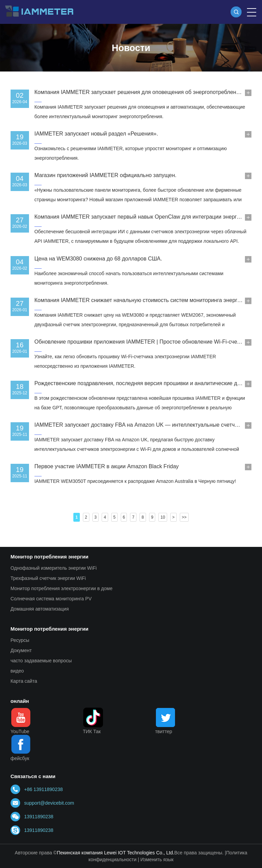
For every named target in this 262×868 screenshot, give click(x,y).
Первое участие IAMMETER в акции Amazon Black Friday (107, 466)
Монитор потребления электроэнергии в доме (62, 588)
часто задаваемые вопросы (41, 661)
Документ (21, 650)
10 (163, 517)
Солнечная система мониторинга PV (51, 599)
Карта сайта (24, 681)
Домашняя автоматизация (40, 609)
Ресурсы (20, 640)
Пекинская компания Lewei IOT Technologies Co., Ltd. (116, 853)
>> (184, 517)
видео (17, 671)
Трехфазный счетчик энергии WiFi (48, 578)
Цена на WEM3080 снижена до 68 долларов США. (98, 259)
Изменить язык (157, 859)
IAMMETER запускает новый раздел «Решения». (96, 134)
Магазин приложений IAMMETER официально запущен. (105, 175)
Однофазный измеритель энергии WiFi (54, 568)
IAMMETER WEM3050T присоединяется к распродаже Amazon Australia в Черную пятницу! (135, 481)
